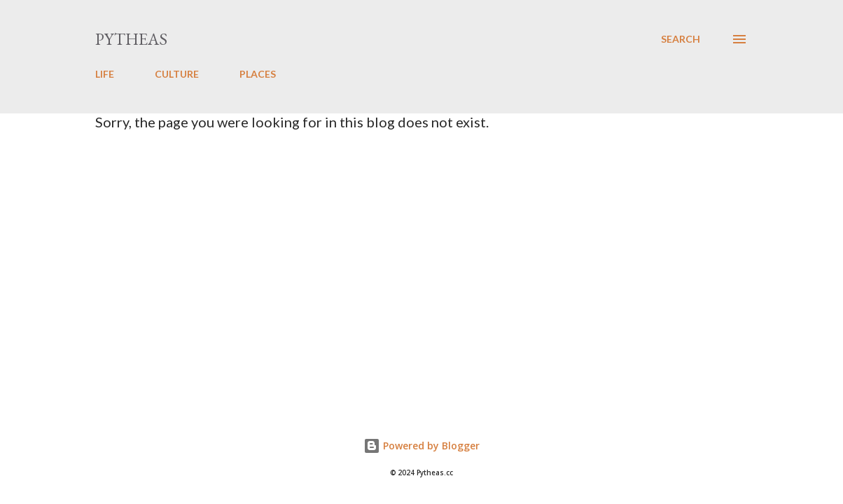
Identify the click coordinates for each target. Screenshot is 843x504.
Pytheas (131, 39)
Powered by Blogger (421, 446)
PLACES (258, 74)
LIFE (105, 74)
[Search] (681, 39)
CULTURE (177, 74)
